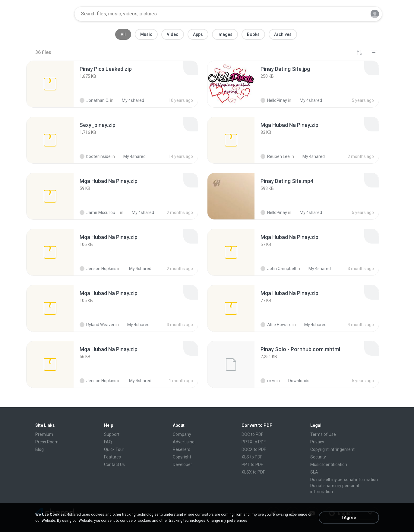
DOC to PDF (252, 434)
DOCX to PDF (254, 449)
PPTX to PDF (254, 442)
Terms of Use (323, 434)
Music (146, 34)
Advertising (184, 442)
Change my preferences (227, 521)
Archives (283, 34)
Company (182, 434)
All (123, 34)
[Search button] (358, 14)
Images (225, 34)
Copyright (182, 457)
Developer (182, 464)
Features (112, 457)
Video (173, 34)
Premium (44, 434)
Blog (40, 449)
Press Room (47, 442)
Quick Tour (114, 449)
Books (253, 34)
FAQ (108, 442)
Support (112, 434)
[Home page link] (51, 14)
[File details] (50, 84)
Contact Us (114, 464)
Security (318, 457)
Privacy (317, 442)
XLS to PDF (252, 457)
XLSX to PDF (253, 472)
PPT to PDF (252, 464)
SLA (314, 472)
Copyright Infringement (332, 449)
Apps (198, 34)
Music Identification (329, 464)
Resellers (182, 449)
